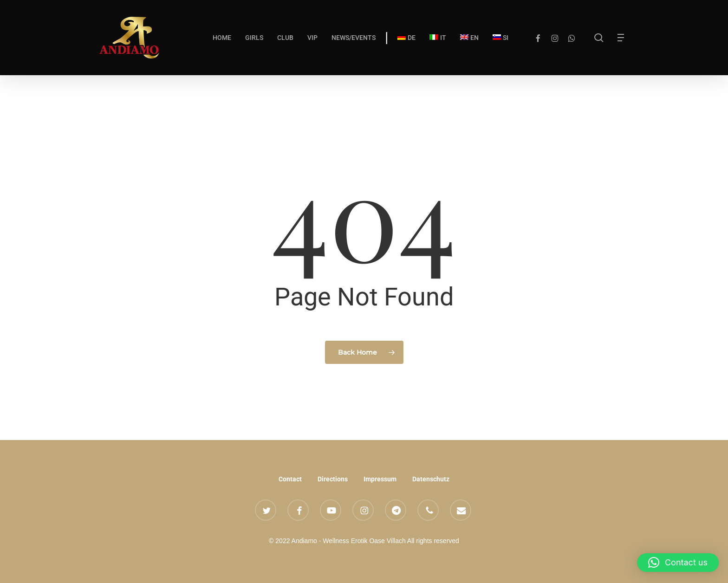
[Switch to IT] (438, 38)
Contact (290, 479)
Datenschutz (431, 479)
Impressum (380, 479)
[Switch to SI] (500, 38)
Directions (333, 479)
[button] (623, 38)
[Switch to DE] (406, 38)
